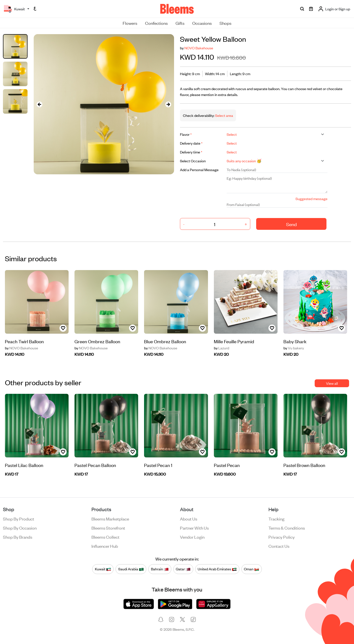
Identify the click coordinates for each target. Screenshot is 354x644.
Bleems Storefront (108, 528)
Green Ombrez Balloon (97, 341)
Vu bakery (294, 348)
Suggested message (311, 199)
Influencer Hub (105, 546)
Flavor (186, 134)
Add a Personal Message (199, 170)
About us (189, 519)
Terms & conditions (287, 528)
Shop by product (19, 519)
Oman (251, 569)
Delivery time (191, 152)
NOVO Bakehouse (199, 48)
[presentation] (40, 104)
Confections (156, 23)
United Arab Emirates (217, 569)
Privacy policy (282, 537)
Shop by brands (18, 537)
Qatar (183, 569)
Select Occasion (193, 161)
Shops (225, 23)
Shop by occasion (20, 528)
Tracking (276, 519)
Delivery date (191, 143)
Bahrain (160, 569)
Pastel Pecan (227, 465)
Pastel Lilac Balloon (24, 465)
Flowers (130, 23)
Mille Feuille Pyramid (234, 341)
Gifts (180, 23)
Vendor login (192, 537)
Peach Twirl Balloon (24, 341)
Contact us (279, 546)
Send (291, 224)
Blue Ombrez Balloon (165, 341)
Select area (224, 115)
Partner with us (194, 528)
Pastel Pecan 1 (158, 465)
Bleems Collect (105, 537)
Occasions (202, 23)
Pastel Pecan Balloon (95, 465)
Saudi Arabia (131, 569)
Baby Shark (295, 341)
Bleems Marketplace (110, 519)
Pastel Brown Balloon (304, 465)
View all (332, 383)
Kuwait (103, 569)
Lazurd (221, 348)
